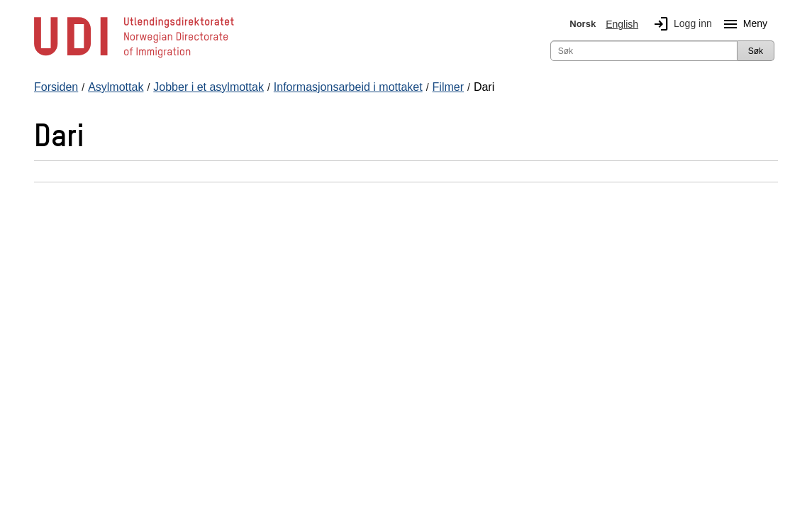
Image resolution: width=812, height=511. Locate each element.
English (622, 24)
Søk (756, 51)
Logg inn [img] (680, 24)
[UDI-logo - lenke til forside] (134, 57)
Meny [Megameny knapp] (743, 24)
